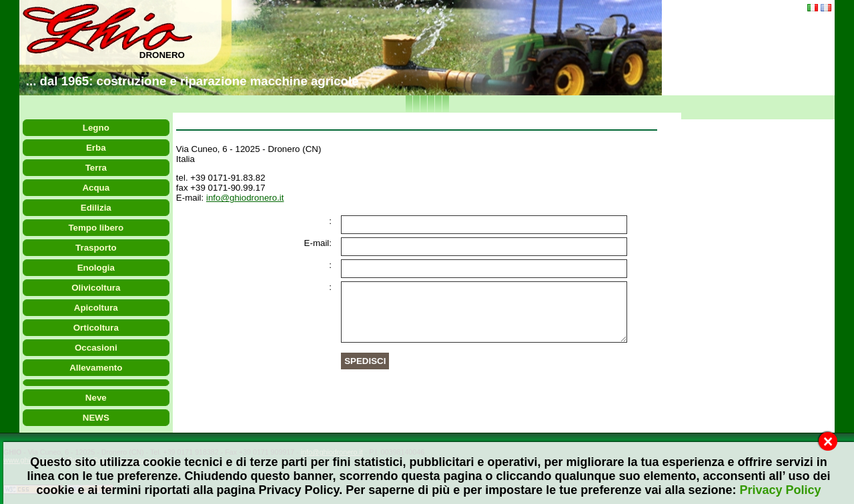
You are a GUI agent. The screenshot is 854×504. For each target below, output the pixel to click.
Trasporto (96, 248)
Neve (96, 398)
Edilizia (96, 208)
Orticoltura (96, 328)
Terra (96, 168)
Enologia (96, 268)
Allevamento (96, 368)
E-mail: (318, 243)
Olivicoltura (96, 288)
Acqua (96, 188)
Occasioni (96, 348)
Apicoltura (96, 308)
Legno (96, 128)
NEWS (96, 418)
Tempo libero (96, 228)
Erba (96, 148)
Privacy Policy (780, 490)
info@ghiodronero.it (245, 198)
